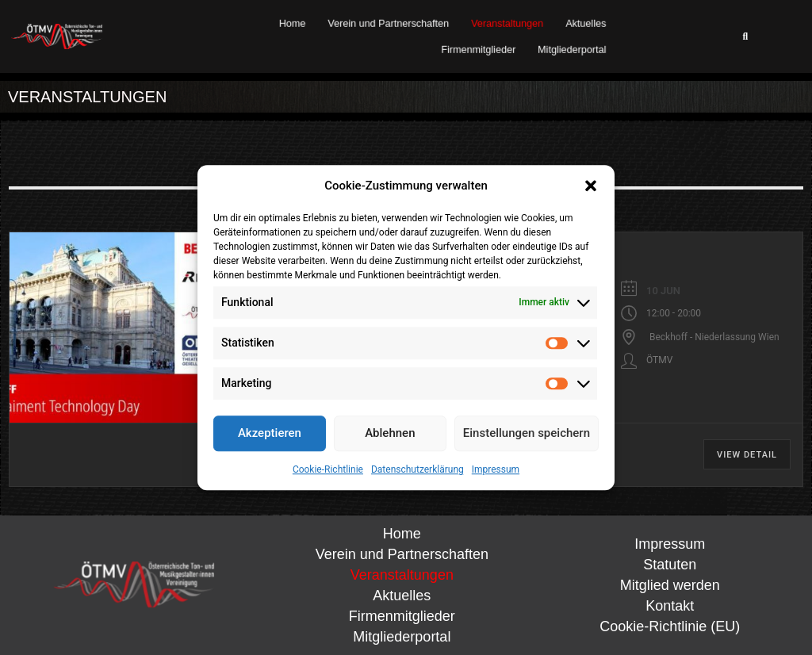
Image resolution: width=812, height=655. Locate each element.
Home (293, 24)
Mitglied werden (670, 585)
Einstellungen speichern (527, 433)
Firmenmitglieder (479, 49)
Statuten (670, 565)
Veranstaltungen (508, 24)
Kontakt (670, 606)
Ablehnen (390, 433)
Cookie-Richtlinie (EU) (670, 626)
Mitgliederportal (573, 49)
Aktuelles (586, 24)
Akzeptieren (270, 433)
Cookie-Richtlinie (328, 469)
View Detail (747, 455)
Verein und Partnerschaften (389, 24)
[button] (591, 186)
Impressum (496, 469)
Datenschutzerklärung (417, 469)
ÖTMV (659, 360)
